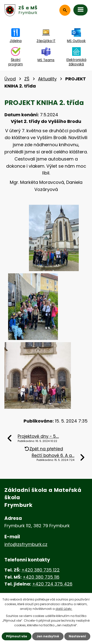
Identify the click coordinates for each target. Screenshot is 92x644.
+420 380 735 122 (40, 570)
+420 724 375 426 (52, 584)
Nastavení (77, 636)
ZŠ (27, 79)
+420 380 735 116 (41, 577)
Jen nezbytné (48, 636)
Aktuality (47, 79)
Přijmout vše (17, 636)
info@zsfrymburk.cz (26, 544)
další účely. (64, 609)
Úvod (10, 79)
